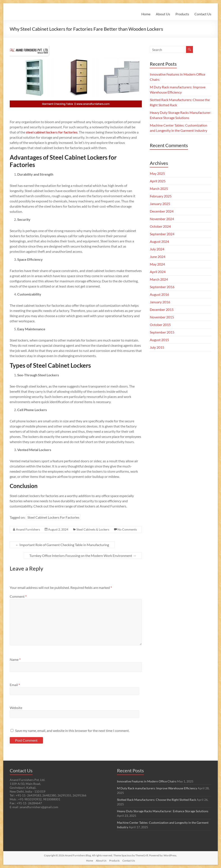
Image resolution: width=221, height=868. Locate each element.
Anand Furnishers (28, 529)
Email (15, 685)
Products (182, 14)
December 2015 (162, 309)
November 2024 (162, 219)
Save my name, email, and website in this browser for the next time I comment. (72, 730)
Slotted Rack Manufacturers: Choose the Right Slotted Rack (156, 800)
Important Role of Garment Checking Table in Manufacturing (62, 545)
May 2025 (157, 173)
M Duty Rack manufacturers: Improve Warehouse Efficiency (157, 788)
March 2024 (159, 279)
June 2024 (158, 257)
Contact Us (203, 14)
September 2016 (162, 287)
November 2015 (162, 317)
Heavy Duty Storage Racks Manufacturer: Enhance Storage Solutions (163, 811)
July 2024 (157, 249)
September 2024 (162, 234)
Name (15, 659)
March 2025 (159, 188)
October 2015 (160, 325)
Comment (18, 596)
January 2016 (160, 302)
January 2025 (160, 204)
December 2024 (162, 211)
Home (146, 14)
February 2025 (161, 196)
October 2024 (160, 226)
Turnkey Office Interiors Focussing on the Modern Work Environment (83, 556)
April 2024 (158, 272)
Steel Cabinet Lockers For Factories (53, 517)
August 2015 (159, 340)
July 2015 (157, 347)
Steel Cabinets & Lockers (93, 529)
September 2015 (162, 332)
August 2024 (159, 241)
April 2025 (158, 181)
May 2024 (157, 264)
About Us (163, 14)
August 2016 (159, 294)
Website (16, 708)
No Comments (127, 529)
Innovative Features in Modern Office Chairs (147, 781)
